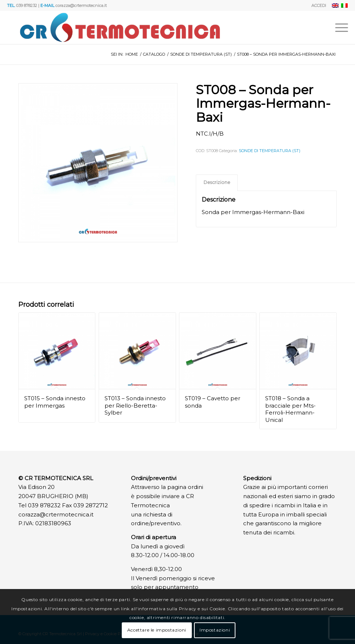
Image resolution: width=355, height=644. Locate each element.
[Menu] (338, 27)
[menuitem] (317, 5)
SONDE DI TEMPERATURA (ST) (270, 151)
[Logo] (120, 27)
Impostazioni (215, 630)
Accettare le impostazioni (157, 630)
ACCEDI (319, 5)
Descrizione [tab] (217, 182)
